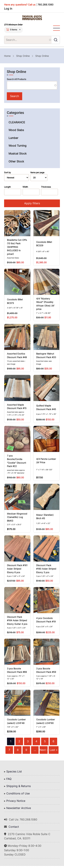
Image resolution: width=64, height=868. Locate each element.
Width (25, 187)
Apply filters (32, 203)
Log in (8, 9)
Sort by (8, 172)
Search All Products (17, 79)
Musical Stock (18, 153)
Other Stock (16, 161)
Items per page (37, 172)
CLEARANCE (17, 122)
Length (7, 187)
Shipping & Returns (19, 786)
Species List (14, 771)
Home (7, 56)
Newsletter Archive (19, 808)
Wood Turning (17, 146)
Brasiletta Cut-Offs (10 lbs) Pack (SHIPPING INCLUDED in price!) (17, 247)
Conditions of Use (18, 793)
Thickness (46, 187)
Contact (14, 827)
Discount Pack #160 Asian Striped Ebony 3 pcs (46, 569)
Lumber (13, 138)
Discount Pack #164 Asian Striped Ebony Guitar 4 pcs (17, 621)
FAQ (9, 779)
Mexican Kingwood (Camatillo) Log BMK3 (17, 517)
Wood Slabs (16, 130)
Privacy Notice (16, 801)
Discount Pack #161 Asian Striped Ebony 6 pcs (17, 569)
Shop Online (23, 56)
